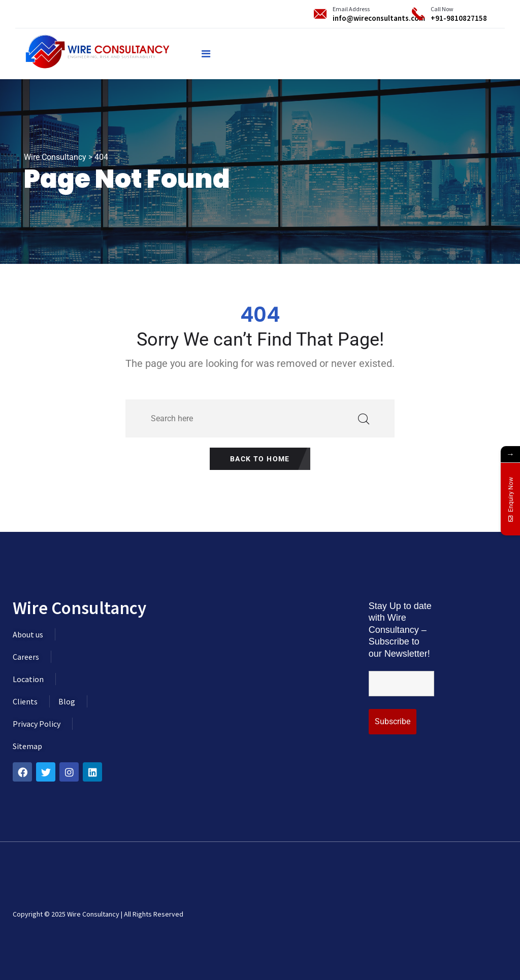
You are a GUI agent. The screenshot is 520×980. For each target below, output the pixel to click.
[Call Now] (418, 14)
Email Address (351, 9)
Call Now (442, 9)
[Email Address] (320, 14)
